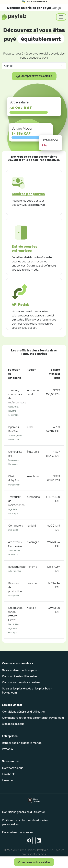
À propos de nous (13, 724)
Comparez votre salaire (34, 862)
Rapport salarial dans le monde (22, 743)
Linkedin (7, 780)
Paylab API (9, 749)
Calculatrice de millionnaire (19, 676)
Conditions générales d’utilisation (24, 712)
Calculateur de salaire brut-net (22, 682)
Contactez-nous (13, 768)
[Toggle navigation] (61, 17)
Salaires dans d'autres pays (20, 670)
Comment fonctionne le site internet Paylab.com (33, 718)
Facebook (8, 774)
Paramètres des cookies (18, 832)
